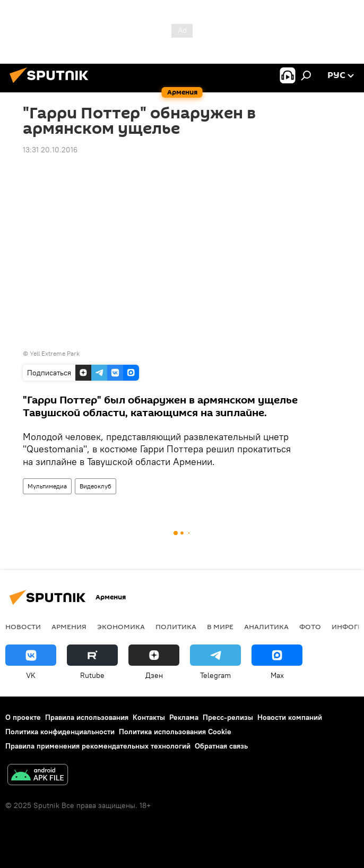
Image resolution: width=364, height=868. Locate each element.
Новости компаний (290, 717)
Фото (310, 626)
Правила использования (87, 717)
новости (23, 626)
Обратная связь (221, 746)
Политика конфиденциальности (60, 732)
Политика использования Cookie (175, 732)
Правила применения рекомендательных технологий (98, 746)
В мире (220, 626)
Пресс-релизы (228, 717)
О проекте (23, 717)
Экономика (121, 626)
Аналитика (266, 626)
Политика (176, 626)
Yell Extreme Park (55, 353)
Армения (69, 626)
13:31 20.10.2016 (50, 150)
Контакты (149, 717)
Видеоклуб (96, 486)
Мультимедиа (47, 486)
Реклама (184, 717)
